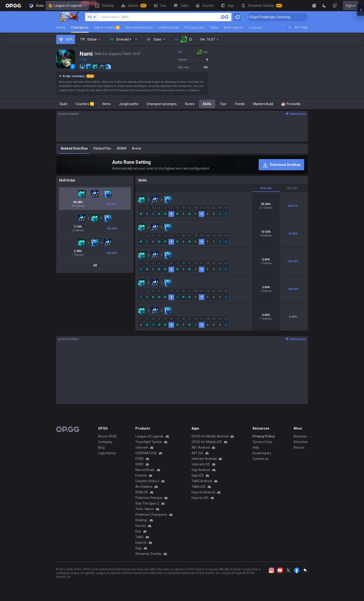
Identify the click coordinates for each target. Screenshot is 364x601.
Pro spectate (195, 27)
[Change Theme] (324, 6)
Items (106, 104)
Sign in (351, 6)
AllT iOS (197, 453)
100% (66, 39)
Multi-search (234, 27)
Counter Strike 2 (147, 481)
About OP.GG (107, 436)
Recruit (299, 447)
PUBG (140, 459)
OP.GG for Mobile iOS (207, 442)
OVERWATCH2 (146, 453)
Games (141, 526)
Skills (207, 104)
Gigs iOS (198, 475)
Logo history (107, 453)
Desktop (141, 520)
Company (105, 442)
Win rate (292, 188)
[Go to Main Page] (13, 6)
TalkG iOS (199, 487)
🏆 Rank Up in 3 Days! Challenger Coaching (277, 17)
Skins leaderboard (139, 27)
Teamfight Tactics (149, 442)
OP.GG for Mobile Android (210, 436)
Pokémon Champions (151, 515)
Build (64, 104)
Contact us (261, 459)
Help (256, 447)
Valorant (142, 447)
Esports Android (203, 492)
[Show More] (314, 6)
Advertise (301, 442)
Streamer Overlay (148, 554)
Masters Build (263, 104)
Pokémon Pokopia (149, 498)
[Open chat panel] (361, 84)
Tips (223, 104)
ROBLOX (142, 492)
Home (61, 27)
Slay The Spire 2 (147, 503)
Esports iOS (200, 498)
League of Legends (67, 6)
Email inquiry (262, 453)
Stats (214, 27)
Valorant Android (204, 459)
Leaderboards (169, 27)
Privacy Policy (264, 436)
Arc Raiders (144, 487)
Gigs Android (201, 470)
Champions (80, 27)
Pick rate (266, 188)
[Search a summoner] (224, 17)
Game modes (107, 27)
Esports (141, 543)
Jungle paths (129, 104)
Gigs (139, 548)
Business (300, 436)
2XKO (139, 464)
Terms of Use (263, 442)
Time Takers (145, 509)
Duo (138, 531)
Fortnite (141, 475)
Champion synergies (162, 104)
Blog (101, 447)
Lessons (255, 27)
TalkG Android (202, 481)
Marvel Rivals (145, 470)
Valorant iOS (201, 464)
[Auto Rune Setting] (182, 165)
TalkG (139, 537)
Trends (240, 104)
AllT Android (201, 447)
